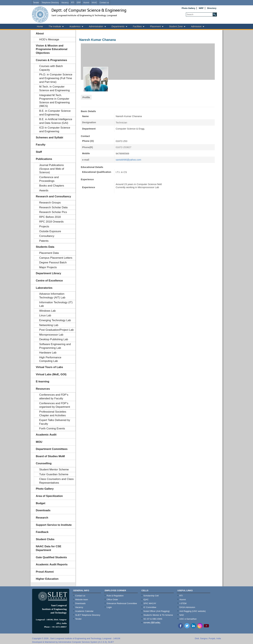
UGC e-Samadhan (188, 619)
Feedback (42, 532)
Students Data (45, 247)
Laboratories (44, 288)
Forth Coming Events (52, 428)
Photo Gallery (189, 8)
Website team (82, 600)
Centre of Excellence (49, 281)
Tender (36, 3)
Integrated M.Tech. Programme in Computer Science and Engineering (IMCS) (54, 101)
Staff (39, 152)
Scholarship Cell (151, 596)
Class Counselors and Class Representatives (56, 481)
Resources (43, 389)
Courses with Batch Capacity (51, 68)
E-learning (43, 382)
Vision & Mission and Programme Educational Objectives (52, 49)
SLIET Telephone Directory (88, 615)
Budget (41, 503)
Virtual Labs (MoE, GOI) (51, 374)
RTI (73, 3)
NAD (182, 615)
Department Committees (52, 449)
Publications (44, 159)
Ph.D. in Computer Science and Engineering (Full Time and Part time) (56, 78)
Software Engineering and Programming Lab (55, 346)
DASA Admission (187, 607)
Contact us (104, 3)
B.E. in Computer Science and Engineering (55, 113)
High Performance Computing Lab (50, 359)
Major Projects (48, 267)
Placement (155, 26)
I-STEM (183, 603)
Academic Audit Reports (52, 564)
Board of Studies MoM (50, 456)
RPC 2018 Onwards (51, 222)
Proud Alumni (45, 572)
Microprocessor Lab (51, 335)
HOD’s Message (49, 39)
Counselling (44, 463)
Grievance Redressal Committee (122, 603)
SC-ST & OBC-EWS (153, 619)
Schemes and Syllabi (49, 138)
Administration (96, 26)
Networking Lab (49, 325)
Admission (196, 26)
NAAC (94, 3)
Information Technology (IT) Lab (56, 304)
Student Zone (176, 26)
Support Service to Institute (54, 525)
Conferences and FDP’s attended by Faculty (54, 397)
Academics (75, 26)
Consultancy (47, 236)
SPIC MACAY (150, 603)
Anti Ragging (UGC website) (193, 611)
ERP (79, 3)
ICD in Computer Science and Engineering (55, 130)
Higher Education (47, 579)
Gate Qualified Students (51, 557)
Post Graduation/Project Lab (56, 330)
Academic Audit (46, 435)
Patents (44, 241)
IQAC (146, 600)
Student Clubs (45, 539)
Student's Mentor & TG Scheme (158, 615)
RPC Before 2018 (50, 217)
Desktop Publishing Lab (54, 339)
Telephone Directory (50, 3)
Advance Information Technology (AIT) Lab (52, 296)
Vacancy (65, 3)
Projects (44, 226)
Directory (212, 8)
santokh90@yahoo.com (128, 160)
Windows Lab (47, 311)
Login (109, 607)
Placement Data (49, 253)
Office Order (112, 600)
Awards (44, 190)
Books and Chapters (52, 186)
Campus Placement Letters (56, 258)
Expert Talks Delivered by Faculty (55, 422)
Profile (86, 97)
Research (42, 518)
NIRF (201, 8)
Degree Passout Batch (53, 262)
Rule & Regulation (115, 596)
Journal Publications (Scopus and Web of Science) (52, 169)
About (40, 34)
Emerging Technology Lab (55, 320)
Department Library (48, 273)
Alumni (86, 3)
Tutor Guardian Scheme (54, 474)
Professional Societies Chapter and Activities (53, 414)
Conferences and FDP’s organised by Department (55, 405)
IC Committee (150, 607)
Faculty (41, 145)
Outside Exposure (50, 231)
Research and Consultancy (53, 196)
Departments (118, 26)
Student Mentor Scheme (54, 470)
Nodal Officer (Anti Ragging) (157, 611)
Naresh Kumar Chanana (98, 40)
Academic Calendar (84, 611)
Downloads (43, 510)
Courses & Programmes (51, 60)
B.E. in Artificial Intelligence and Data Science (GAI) (56, 121)
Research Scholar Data (53, 207)
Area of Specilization (49, 496)
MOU (39, 442)
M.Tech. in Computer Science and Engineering (54, 88)
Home (40, 26)
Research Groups (50, 203)
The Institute (55, 26)
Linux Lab (45, 315)
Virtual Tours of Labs (49, 367)
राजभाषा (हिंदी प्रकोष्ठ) (152, 623)
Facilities (137, 26)
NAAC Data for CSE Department (49, 548)
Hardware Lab (48, 353)
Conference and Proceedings (49, 179)
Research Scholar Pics (53, 212)
